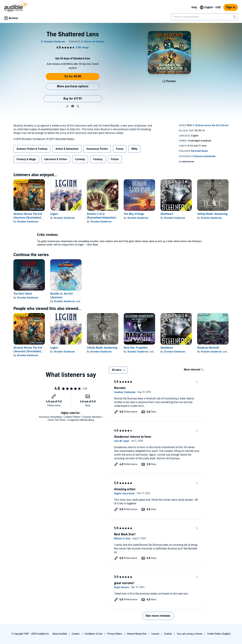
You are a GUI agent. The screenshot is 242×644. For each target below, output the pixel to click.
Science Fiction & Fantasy (32, 149)
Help (194, 7)
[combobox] (204, 17)
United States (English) (219, 634)
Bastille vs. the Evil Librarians (61, 296)
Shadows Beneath (208, 348)
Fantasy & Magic (26, 159)
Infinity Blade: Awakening (212, 214)
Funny (120, 149)
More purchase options (73, 86)
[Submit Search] (235, 17)
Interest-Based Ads (137, 634)
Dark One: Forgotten (136, 348)
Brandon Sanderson (28, 222)
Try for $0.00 (73, 76)
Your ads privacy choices (190, 634)
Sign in (231, 7)
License (155, 634)
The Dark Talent (23, 294)
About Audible (60, 634)
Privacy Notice (115, 634)
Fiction (115, 159)
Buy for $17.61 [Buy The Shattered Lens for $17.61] (73, 99)
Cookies (168, 634)
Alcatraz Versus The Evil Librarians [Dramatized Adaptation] (28, 218)
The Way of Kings (134, 214)
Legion (54, 214)
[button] (67, 106)
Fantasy (98, 159)
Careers (76, 634)
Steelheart (167, 214)
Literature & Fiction (56, 159)
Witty (134, 149)
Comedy (80, 159)
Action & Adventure (67, 149)
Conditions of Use (94, 634)
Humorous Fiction (97, 149)
